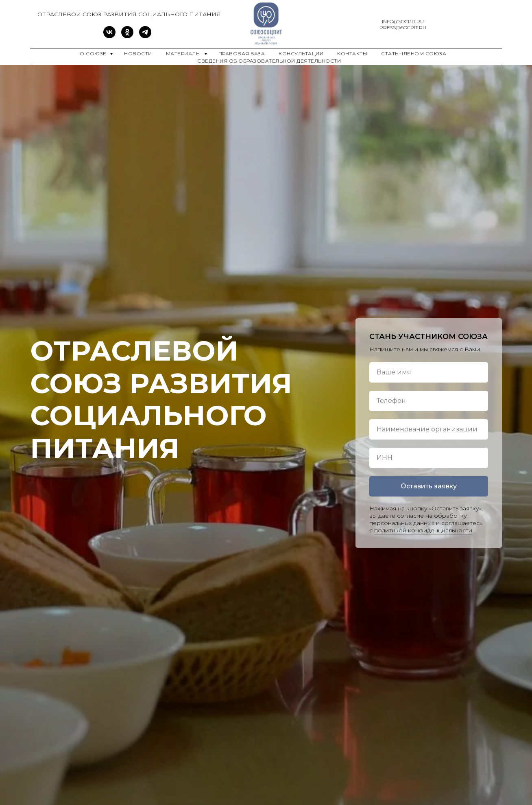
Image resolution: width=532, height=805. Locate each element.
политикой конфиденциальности (423, 530)
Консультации (301, 54)
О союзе (94, 54)
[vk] (109, 36)
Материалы (184, 54)
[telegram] (145, 36)
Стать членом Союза (414, 54)
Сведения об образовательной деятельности (269, 61)
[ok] (127, 36)
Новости (138, 54)
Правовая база (242, 54)
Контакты (352, 54)
